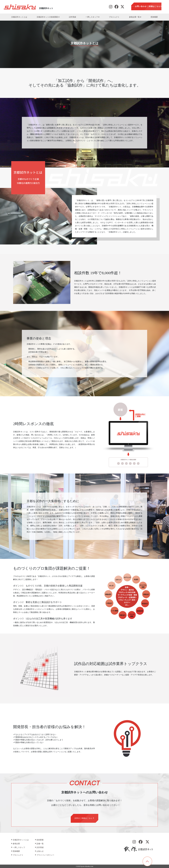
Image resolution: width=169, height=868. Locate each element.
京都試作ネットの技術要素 (48, 17)
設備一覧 (39, 844)
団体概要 (154, 17)
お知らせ (39, 851)
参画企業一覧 (135, 17)
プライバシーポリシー (45, 855)
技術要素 (39, 840)
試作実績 (73, 17)
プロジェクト (114, 17)
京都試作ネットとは (19, 17)
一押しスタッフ (92, 17)
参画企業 (16, 844)
